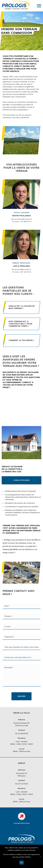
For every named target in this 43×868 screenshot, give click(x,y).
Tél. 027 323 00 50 (22, 784)
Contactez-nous (22, 480)
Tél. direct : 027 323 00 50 (22, 272)
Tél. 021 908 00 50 (22, 734)
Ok (22, 863)
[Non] (40, 856)
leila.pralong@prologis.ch (21, 269)
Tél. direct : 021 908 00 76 (22, 222)
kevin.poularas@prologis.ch (21, 219)
